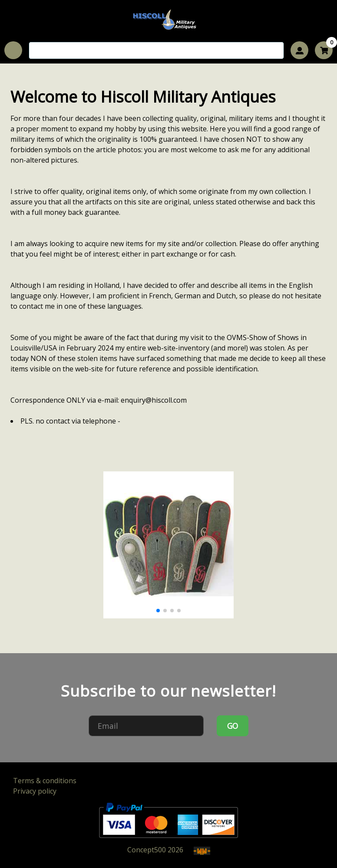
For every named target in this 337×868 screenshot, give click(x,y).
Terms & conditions (45, 781)
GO (233, 726)
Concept (147, 850)
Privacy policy (35, 791)
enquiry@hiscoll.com (154, 400)
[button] (158, 611)
